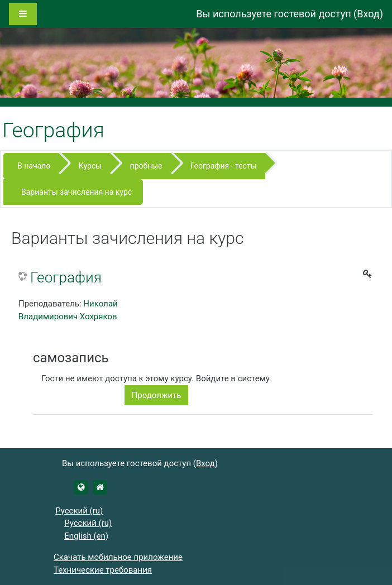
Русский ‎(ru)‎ (79, 511)
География (66, 277)
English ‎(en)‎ (86, 536)
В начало (34, 166)
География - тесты (224, 166)
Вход (368, 14)
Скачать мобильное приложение (118, 557)
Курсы (90, 166)
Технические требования (103, 570)
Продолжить (157, 395)
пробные (146, 166)
